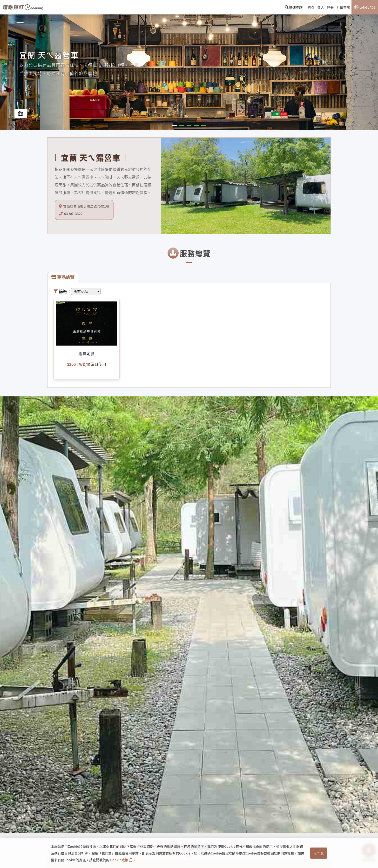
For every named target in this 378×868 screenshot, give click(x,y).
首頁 (311, 7)
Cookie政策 (122, 860)
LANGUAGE (368, 7)
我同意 (319, 853)
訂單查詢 (343, 7)
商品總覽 (63, 277)
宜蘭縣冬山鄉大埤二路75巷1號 (86, 206)
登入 (321, 7)
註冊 (330, 7)
